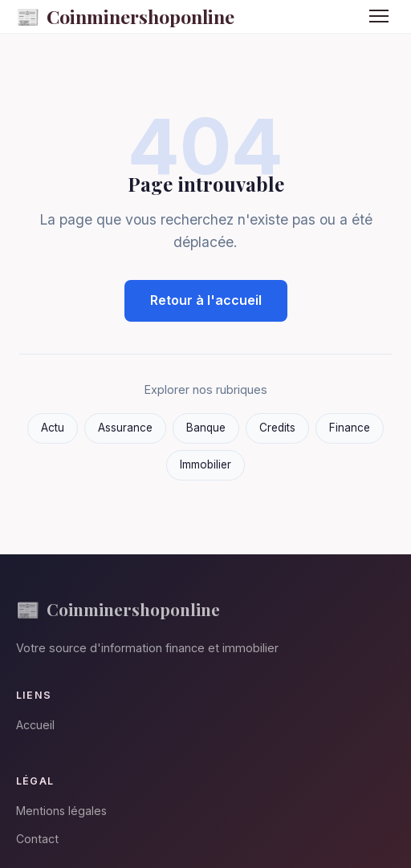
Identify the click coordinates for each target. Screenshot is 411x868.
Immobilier (205, 464)
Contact (37, 839)
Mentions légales (61, 811)
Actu (53, 428)
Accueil (35, 725)
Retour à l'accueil (206, 300)
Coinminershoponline (125, 16)
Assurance (125, 428)
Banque (206, 428)
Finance (350, 428)
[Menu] (379, 16)
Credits (277, 428)
